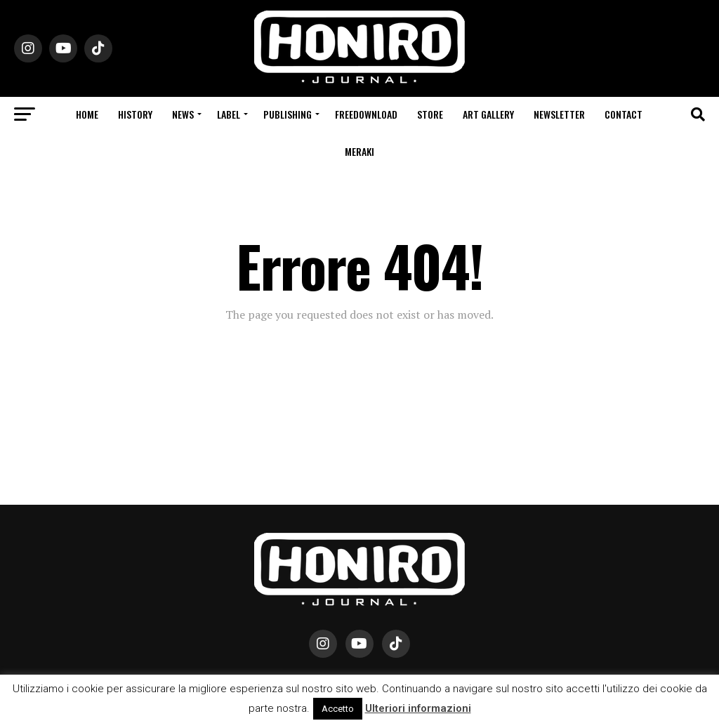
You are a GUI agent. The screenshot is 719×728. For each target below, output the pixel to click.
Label (229, 114)
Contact (624, 114)
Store (430, 114)
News (183, 114)
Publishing (288, 114)
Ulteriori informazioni (418, 708)
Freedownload (366, 114)
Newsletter (559, 114)
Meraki (359, 151)
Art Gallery (488, 114)
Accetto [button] (338, 709)
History (135, 114)
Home (87, 114)
